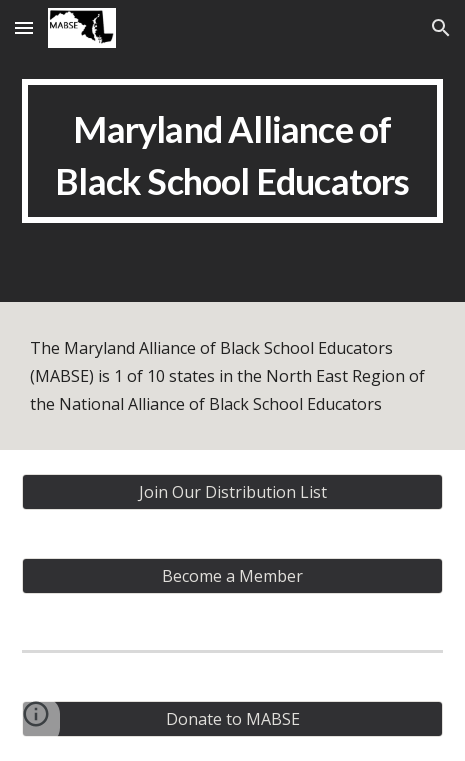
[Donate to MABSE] (232, 719)
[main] (232, 151)
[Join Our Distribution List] (232, 492)
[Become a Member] (232, 576)
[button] (24, 27)
